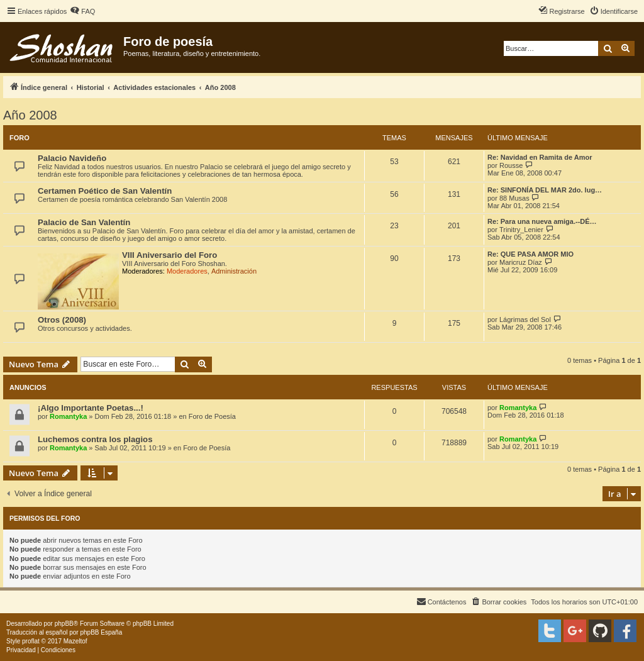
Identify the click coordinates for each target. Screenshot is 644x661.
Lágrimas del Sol (525, 319)
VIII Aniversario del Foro (169, 255)
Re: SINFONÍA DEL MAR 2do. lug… (545, 190)
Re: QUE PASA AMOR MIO (530, 254)
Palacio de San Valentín (84, 222)
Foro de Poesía (212, 416)
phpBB (64, 624)
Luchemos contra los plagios (95, 439)
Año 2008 (30, 115)
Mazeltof (75, 641)
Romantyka (68, 416)
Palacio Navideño (72, 158)
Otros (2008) (62, 320)
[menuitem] (82, 11)
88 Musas (514, 198)
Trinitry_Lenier (521, 230)
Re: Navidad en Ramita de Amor (540, 157)
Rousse (511, 165)
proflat (31, 641)
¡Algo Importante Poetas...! (91, 408)
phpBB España (101, 632)
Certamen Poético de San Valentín (105, 191)
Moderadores (187, 271)
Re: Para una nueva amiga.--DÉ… (542, 221)
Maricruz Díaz (521, 262)
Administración (234, 271)
